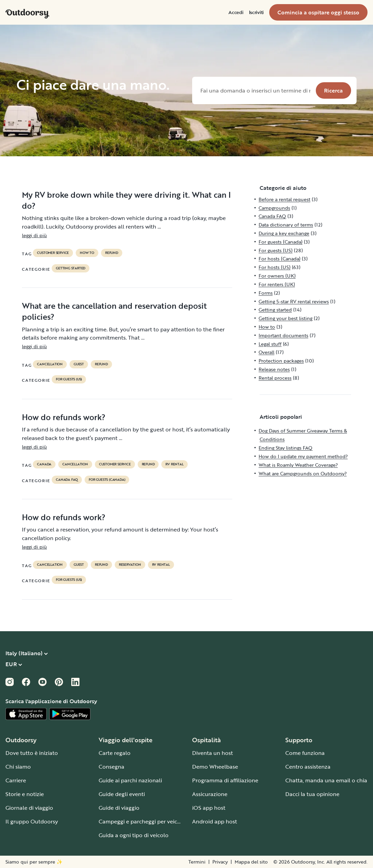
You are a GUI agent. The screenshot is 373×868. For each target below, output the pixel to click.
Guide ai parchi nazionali (130, 780)
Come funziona (305, 753)
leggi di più (34, 235)
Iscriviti (256, 12)
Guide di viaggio (119, 808)
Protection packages (281, 361)
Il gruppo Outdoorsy (32, 821)
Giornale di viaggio (29, 808)
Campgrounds (274, 208)
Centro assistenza (308, 767)
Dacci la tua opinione (312, 794)
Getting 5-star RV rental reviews (294, 301)
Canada (44, 464)
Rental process (275, 378)
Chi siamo (18, 767)
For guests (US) (69, 379)
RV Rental (174, 464)
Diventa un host (213, 753)
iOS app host (209, 808)
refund (112, 253)
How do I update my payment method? (303, 456)
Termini (197, 862)
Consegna (111, 767)
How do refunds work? (64, 417)
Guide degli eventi (122, 794)
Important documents (283, 335)
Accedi (236, 12)
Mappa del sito (251, 862)
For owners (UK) (277, 276)
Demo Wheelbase (215, 767)
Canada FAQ (67, 480)
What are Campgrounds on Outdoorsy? (303, 473)
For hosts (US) (275, 267)
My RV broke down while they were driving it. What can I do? (126, 200)
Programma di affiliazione (225, 780)
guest (79, 364)
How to (87, 253)
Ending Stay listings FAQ (285, 448)
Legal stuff (270, 344)
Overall (266, 352)
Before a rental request (284, 199)
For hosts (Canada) (279, 259)
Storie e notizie (25, 794)
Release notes (274, 369)
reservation (130, 565)
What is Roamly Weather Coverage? (298, 465)
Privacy (220, 862)
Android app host (215, 821)
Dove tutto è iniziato (32, 753)
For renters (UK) (277, 284)
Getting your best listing (285, 318)
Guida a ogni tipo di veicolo (134, 835)
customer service (53, 253)
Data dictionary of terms (286, 225)
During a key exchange (284, 233)
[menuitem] (236, 12)
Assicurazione (210, 794)
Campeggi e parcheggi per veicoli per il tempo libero (166, 821)
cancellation (50, 364)
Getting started (71, 268)
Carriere (16, 780)
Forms (266, 293)
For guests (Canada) (107, 480)
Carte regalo (115, 753)
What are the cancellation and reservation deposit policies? (114, 311)
